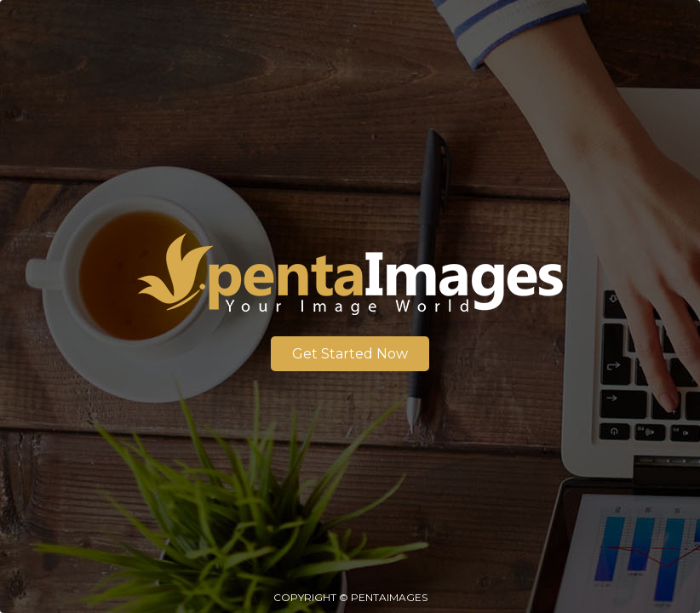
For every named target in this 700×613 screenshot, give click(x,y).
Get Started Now (350, 354)
